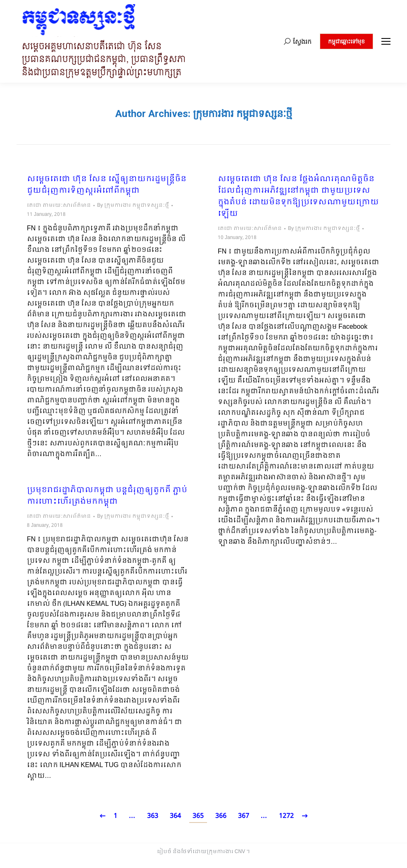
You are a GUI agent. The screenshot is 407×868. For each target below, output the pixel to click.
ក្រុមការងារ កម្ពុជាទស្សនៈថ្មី (243, 114)
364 (175, 816)
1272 (286, 816)
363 (153, 816)
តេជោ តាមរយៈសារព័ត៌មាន (59, 206)
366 (221, 816)
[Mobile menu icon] (386, 41)
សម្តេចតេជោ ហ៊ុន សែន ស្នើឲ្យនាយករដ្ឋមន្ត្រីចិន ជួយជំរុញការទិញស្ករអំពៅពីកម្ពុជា (107, 185)
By (133, 206)
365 (198, 816)
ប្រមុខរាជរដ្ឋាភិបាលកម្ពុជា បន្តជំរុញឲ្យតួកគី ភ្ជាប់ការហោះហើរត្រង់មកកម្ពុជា (107, 496)
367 (244, 816)
